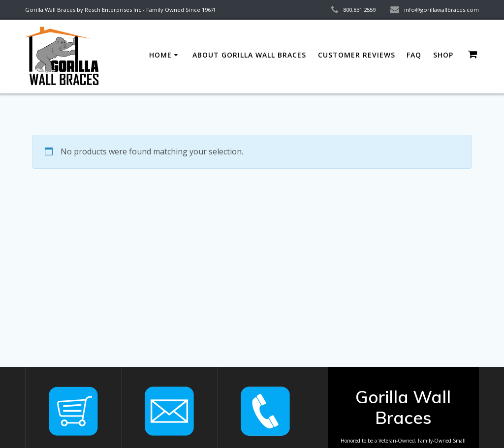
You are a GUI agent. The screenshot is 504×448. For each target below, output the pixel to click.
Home (160, 55)
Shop (443, 55)
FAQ (414, 55)
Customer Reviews (357, 55)
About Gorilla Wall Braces (249, 55)
